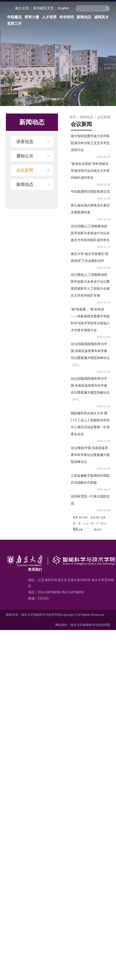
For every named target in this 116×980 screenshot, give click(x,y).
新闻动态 (84, 17)
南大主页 (22, 8)
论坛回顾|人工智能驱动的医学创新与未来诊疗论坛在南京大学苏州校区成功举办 (90, 233)
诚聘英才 (101, 17)
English (63, 8)
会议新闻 (104, 117)
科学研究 (67, 17)
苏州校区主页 (43, 8)
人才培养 (49, 17)
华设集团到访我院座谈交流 (90, 191)
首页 (73, 117)
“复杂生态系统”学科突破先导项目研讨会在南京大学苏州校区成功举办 (90, 171)
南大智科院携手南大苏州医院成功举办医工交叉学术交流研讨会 (90, 143)
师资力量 (32, 17)
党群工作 (14, 23)
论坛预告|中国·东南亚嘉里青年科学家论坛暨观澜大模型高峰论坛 (90, 455)
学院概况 (14, 17)
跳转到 (98, 530)
